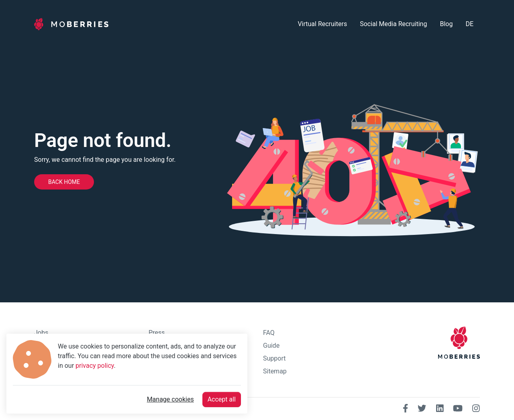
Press (157, 333)
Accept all (222, 399)
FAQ (269, 333)
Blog (446, 24)
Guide (271, 346)
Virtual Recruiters (322, 24)
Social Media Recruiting (393, 24)
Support (274, 358)
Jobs (41, 333)
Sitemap (275, 371)
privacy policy (95, 366)
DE (469, 24)
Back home (64, 182)
